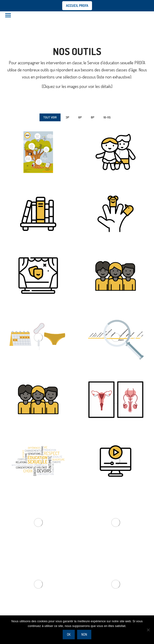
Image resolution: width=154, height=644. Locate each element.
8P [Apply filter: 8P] (93, 117)
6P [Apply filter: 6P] (80, 117)
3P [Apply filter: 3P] (68, 117)
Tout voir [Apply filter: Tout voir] (50, 117)
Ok (69, 634)
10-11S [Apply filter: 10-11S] (107, 117)
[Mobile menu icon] (8, 15)
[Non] (148, 630)
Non (84, 634)
